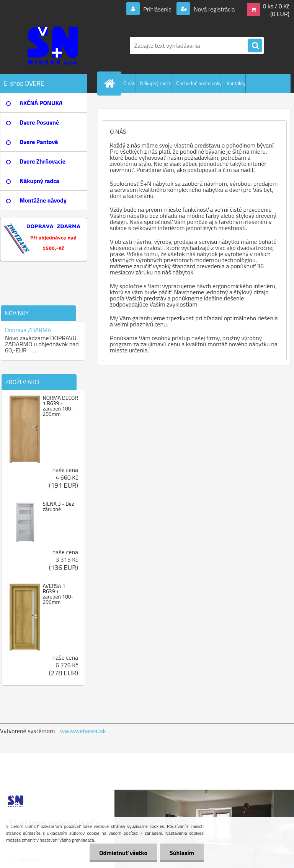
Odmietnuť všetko (123, 853)
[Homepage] (111, 83)
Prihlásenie (158, 9)
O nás (129, 83)
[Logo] (53, 45)
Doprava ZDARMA (28, 330)
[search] (255, 46)
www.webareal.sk (83, 731)
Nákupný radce (156, 83)
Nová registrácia (213, 9)
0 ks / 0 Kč (276, 6)
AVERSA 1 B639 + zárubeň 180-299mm (58, 594)
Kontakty (236, 83)
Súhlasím (182, 853)
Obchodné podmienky (199, 83)
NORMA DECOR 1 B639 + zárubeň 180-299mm (60, 406)
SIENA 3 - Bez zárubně (58, 506)
